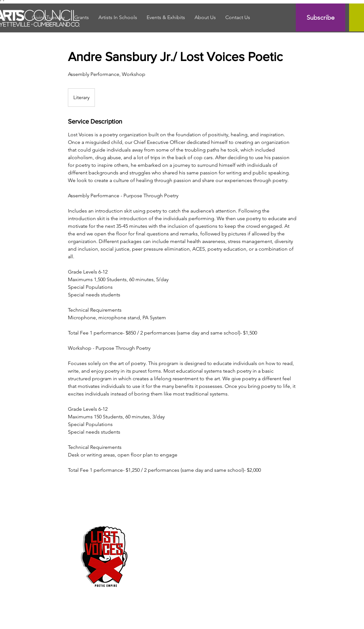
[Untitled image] (105, 555)
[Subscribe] (321, 17)
